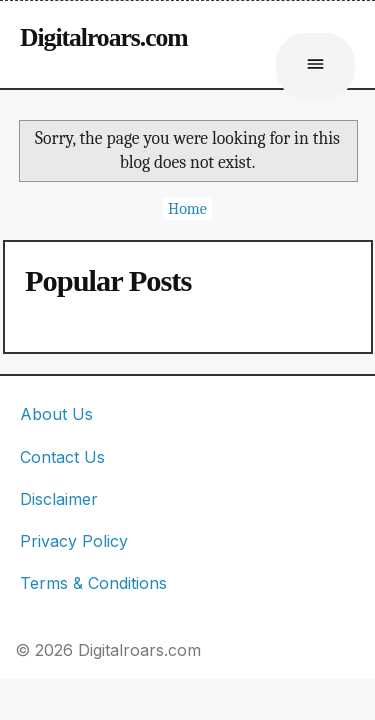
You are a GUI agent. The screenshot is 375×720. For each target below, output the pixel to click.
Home (187, 209)
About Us (56, 414)
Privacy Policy (74, 541)
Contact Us (62, 457)
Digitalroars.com (104, 37)
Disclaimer (59, 499)
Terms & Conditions (93, 583)
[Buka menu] (315, 66)
